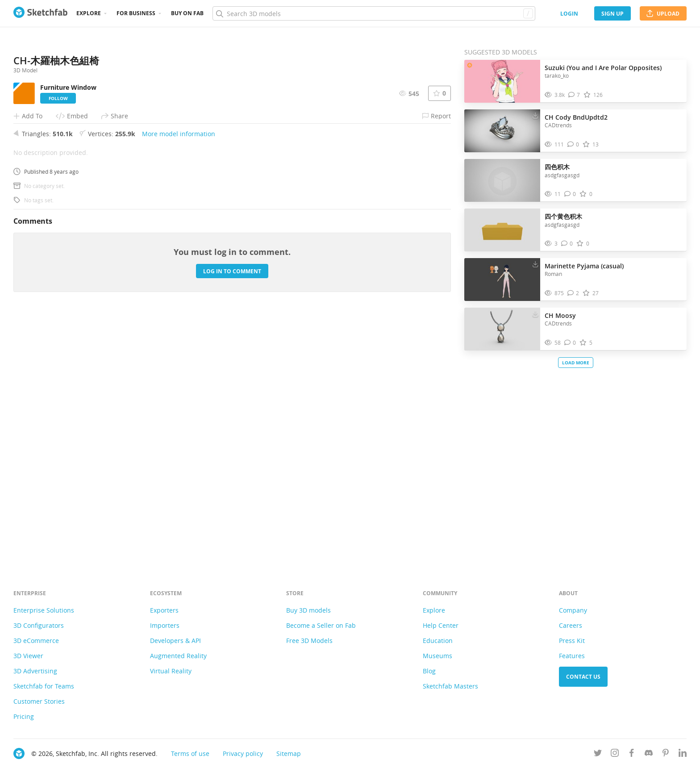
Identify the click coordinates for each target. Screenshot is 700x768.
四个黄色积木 (563, 216)
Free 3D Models (309, 641)
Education (438, 641)
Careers (571, 625)
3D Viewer (28, 656)
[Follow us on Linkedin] (683, 754)
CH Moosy (560, 315)
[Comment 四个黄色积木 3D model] (567, 244)
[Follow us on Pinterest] (666, 754)
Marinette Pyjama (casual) (584, 266)
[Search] (374, 13)
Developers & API (175, 641)
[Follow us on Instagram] (615, 754)
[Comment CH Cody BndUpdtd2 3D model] (573, 144)
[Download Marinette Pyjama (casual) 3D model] (535, 264)
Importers (165, 625)
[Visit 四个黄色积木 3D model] (502, 230)
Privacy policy (243, 753)
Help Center (441, 625)
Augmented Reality (178, 656)
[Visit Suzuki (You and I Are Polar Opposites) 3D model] (502, 81)
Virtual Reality (171, 671)
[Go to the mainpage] (40, 13)
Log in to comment (232, 516)
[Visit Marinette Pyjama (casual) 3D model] (502, 280)
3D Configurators (39, 625)
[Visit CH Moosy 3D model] (502, 329)
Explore (89, 13)
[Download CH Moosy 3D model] (535, 313)
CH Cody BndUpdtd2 (576, 117)
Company (573, 610)
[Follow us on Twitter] (598, 754)
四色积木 (557, 167)
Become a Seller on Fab (321, 625)
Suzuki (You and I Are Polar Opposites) (603, 68)
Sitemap (289, 753)
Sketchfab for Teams (44, 686)
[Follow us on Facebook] (632, 754)
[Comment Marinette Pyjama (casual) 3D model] (573, 293)
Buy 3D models (308, 610)
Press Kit (572, 641)
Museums (437, 656)
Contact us (583, 677)
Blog (429, 671)
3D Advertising (35, 671)
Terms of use (190, 753)
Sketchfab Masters (450, 686)
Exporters (164, 610)
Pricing (24, 716)
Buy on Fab (187, 13)
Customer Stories (39, 701)
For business (136, 13)
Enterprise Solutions (44, 610)
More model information (179, 379)
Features (572, 656)
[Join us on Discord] (649, 754)
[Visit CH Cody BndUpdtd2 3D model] (502, 131)
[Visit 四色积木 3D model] (502, 180)
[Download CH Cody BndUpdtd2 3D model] (535, 115)
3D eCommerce (36, 641)
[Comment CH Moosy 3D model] (570, 343)
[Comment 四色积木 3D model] (570, 194)
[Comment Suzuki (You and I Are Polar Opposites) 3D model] (574, 95)
